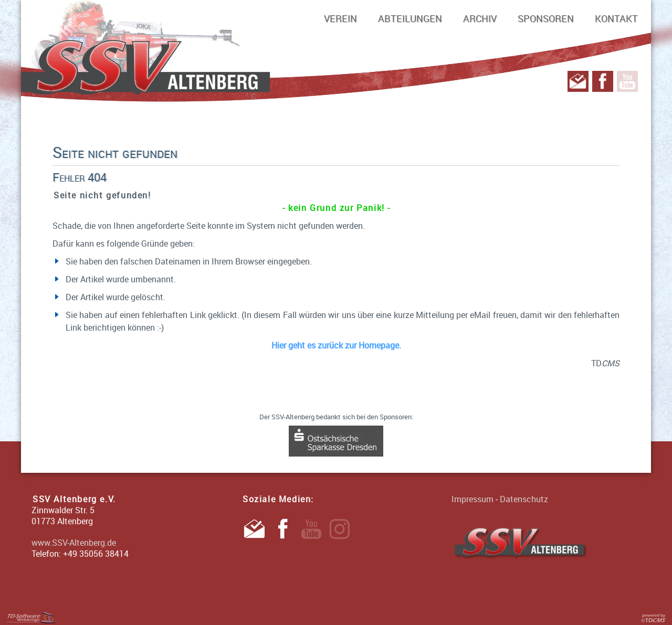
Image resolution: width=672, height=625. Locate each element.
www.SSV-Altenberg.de (74, 543)
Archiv (480, 18)
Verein (340, 18)
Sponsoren (546, 18)
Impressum (472, 499)
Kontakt (616, 18)
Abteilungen (410, 18)
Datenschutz (524, 499)
